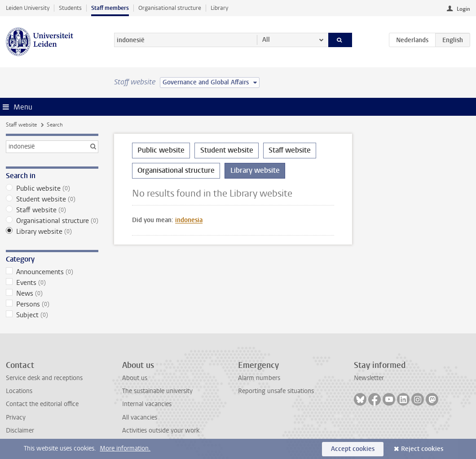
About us (135, 378)
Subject (52, 315)
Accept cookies (353, 449)
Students (70, 8)
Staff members (110, 8)
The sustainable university (157, 391)
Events (52, 283)
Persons (52, 304)
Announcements (52, 272)
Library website (52, 232)
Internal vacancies (147, 404)
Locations (19, 391)
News (52, 293)
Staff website (21, 125)
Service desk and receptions (44, 378)
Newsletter (369, 378)
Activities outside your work (161, 431)
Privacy (16, 417)
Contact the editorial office (42, 404)
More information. (125, 448)
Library (219, 8)
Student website (52, 199)
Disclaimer (20, 431)
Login (463, 9)
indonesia (189, 220)
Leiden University (28, 8)
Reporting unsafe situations (276, 391)
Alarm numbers (259, 378)
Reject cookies (422, 449)
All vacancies (140, 417)
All (266, 40)
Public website (52, 188)
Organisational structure (170, 8)
